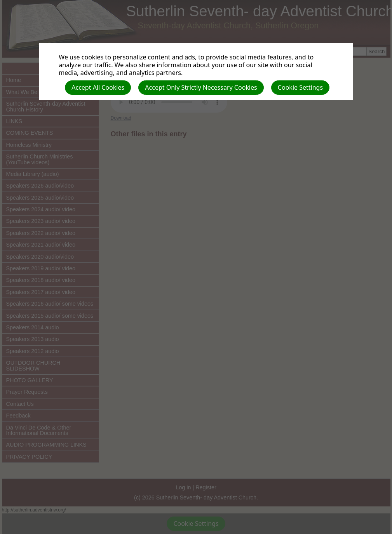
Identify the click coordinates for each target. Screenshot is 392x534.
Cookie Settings (300, 87)
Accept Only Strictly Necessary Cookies (201, 87)
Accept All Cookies (98, 87)
